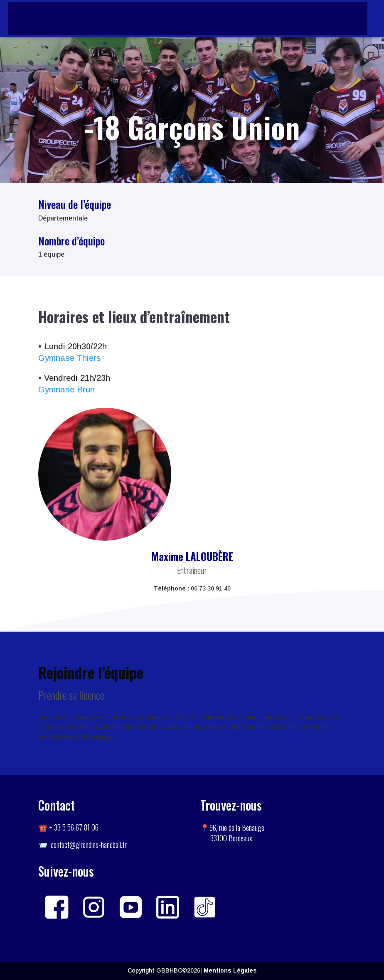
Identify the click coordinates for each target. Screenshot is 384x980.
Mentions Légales (230, 970)
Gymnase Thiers (70, 358)
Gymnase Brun (66, 390)
